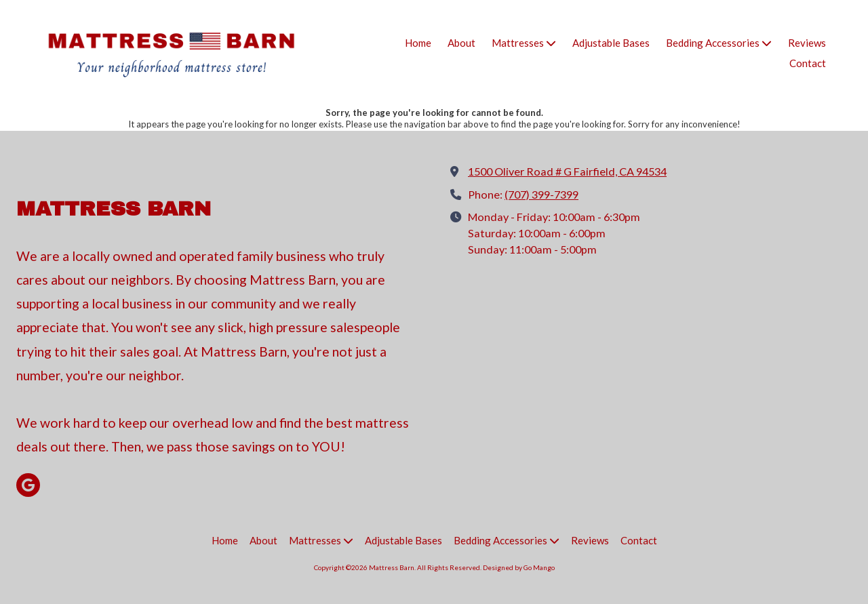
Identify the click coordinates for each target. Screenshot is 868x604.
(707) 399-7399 (541, 194)
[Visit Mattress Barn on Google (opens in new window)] (28, 485)
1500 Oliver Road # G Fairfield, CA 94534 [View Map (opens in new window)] (567, 171)
